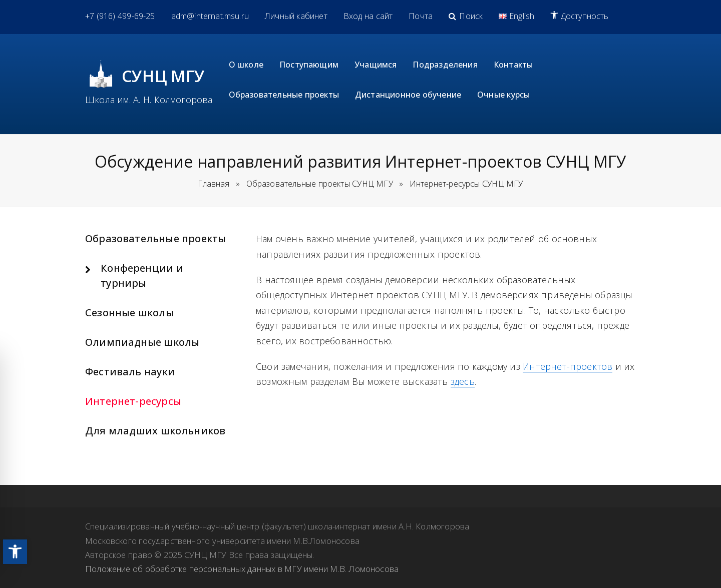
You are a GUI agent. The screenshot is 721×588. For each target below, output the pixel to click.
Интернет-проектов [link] (568, 366)
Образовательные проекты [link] (155, 238)
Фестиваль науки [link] (130, 372)
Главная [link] (214, 184)
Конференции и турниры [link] (142, 275)
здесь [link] (463, 381)
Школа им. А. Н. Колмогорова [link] (149, 100)
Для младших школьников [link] (155, 431)
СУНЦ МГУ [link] (163, 76)
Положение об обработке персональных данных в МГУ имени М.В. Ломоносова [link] (242, 569)
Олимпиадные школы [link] (142, 342)
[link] (15, 552)
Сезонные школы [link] (129, 313)
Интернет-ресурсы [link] (133, 401)
